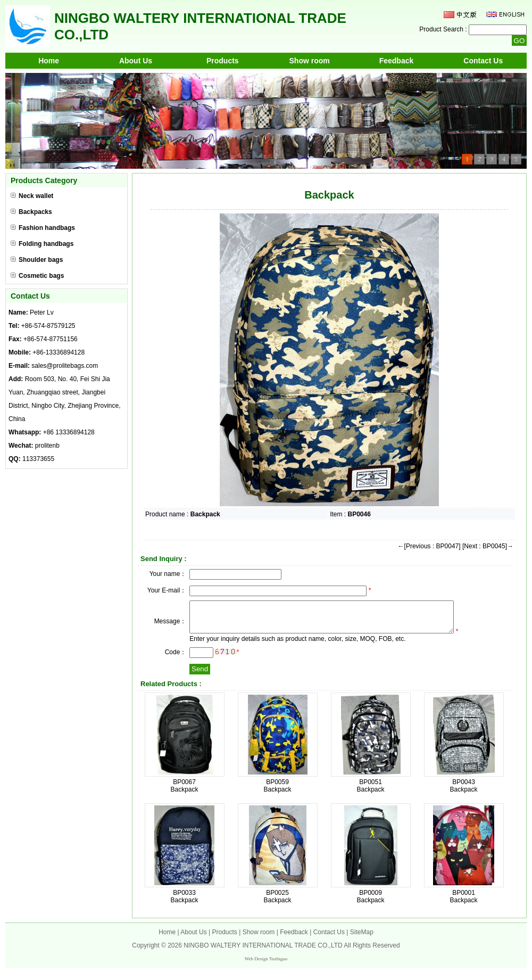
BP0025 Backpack (277, 903)
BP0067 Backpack (184, 792)
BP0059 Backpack (277, 792)
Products (223, 61)
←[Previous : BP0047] (429, 546)
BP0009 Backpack (370, 903)
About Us (136, 61)
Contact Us (483, 61)
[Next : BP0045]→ (488, 546)
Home (49, 61)
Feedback (397, 61)
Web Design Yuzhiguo (266, 965)
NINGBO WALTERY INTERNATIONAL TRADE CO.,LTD (263, 952)
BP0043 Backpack (463, 792)
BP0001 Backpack (463, 903)
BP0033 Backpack (184, 903)
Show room (310, 61)
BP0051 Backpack (370, 792)
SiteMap (362, 938)
